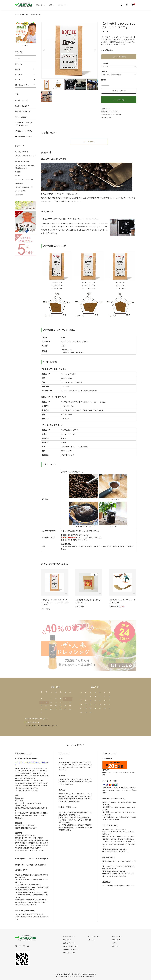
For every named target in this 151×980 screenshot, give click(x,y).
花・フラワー (19, 75)
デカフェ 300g (120, 288)
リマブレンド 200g (57, 285)
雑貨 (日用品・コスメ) (22, 85)
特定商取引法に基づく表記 (110, 112)
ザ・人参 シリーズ (21, 100)
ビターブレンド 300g (89, 288)
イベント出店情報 (20, 191)
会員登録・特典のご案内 (22, 162)
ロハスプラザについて (21, 152)
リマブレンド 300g (57, 288)
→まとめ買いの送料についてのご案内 (26, 791)
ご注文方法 (18, 172)
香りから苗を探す (20, 117)
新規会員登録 (116, 940)
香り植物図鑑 (19, 183)
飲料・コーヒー (36, 14)
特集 (50, 5)
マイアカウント (117, 936)
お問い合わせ (116, 946)
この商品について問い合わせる (111, 115)
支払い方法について (69, 943)
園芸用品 (18, 69)
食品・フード (24, 14)
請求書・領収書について (71, 946)
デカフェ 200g (120, 285)
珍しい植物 (18, 64)
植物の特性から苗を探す (23, 111)
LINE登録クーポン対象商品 (24, 131)
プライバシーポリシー (70, 953)
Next (95, 50)
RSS (89, 940)
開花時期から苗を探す (22, 106)
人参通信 (17, 176)
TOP (16, 14)
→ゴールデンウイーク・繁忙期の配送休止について (41, 726)
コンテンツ (62, 5)
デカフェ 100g (120, 283)
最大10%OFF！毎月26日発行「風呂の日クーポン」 (24, 124)
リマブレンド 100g (57, 283)
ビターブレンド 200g (89, 285)
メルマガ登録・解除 (94, 936)
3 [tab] (28, 45)
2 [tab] (25, 45)
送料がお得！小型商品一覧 (23, 136)
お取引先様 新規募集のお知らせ (24, 187)
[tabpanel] (25, 32)
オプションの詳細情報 (119, 57)
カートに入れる (119, 100)
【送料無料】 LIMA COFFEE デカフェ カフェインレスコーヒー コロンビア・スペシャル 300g (55, 602)
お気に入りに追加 (119, 91)
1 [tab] (23, 45)
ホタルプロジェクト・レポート (24, 179)
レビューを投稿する (89, 142)
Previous (44, 50)
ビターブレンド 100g (89, 283)
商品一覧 (39, 5)
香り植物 (18, 58)
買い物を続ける (106, 118)
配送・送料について (69, 936)
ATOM (93, 940)
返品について (106, 109)
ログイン (115, 943)
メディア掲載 (19, 195)
